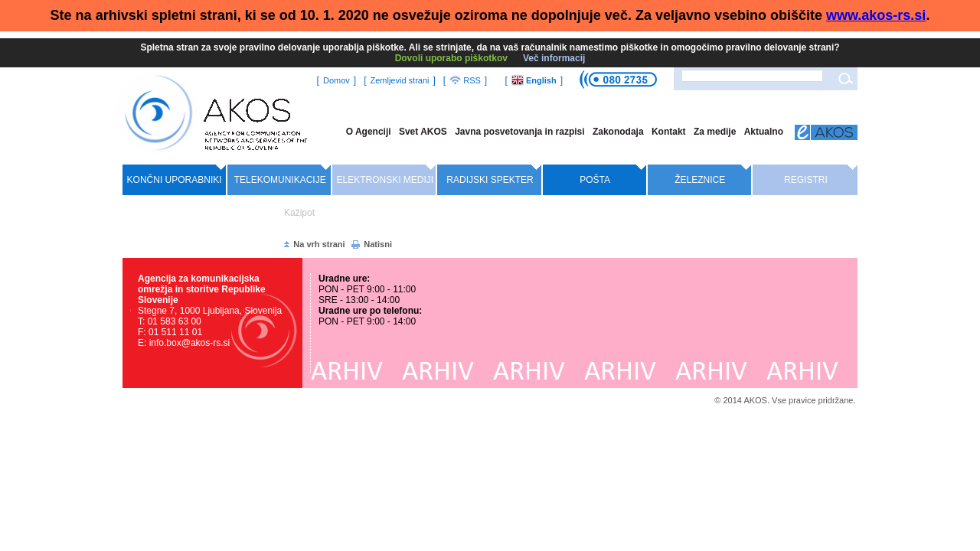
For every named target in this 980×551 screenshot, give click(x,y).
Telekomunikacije (280, 180)
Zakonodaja (618, 132)
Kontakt (669, 132)
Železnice (700, 180)
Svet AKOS (423, 132)
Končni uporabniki (175, 180)
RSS (465, 80)
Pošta (595, 180)
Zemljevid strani (399, 80)
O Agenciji (369, 132)
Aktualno (764, 132)
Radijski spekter (490, 180)
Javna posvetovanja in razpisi (519, 132)
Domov (336, 80)
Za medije (715, 132)
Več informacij (554, 58)
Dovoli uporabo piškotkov (451, 58)
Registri (806, 180)
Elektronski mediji (385, 180)
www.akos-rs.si (876, 15)
